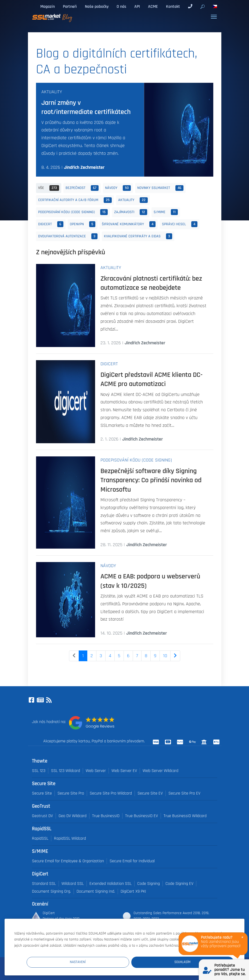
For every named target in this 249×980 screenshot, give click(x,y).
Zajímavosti (131, 212)
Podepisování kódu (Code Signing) (73, 212)
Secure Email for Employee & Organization (68, 861)
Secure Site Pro (71, 793)
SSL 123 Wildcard (66, 771)
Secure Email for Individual (132, 861)
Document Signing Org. (51, 891)
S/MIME (166, 212)
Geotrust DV (42, 816)
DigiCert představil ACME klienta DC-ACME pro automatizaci (151, 379)
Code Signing (149, 884)
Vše (49, 188)
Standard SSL (44, 884)
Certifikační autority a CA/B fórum (75, 200)
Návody (118, 188)
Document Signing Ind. (96, 891)
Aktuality (52, 92)
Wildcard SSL (73, 884)
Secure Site (42, 793)
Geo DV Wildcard (73, 816)
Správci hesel (180, 224)
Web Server (96, 771)
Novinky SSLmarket (160, 188)
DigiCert (51, 224)
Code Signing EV (179, 884)
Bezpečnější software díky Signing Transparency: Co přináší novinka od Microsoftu (151, 480)
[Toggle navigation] (214, 17)
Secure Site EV (150, 793)
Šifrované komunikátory (129, 224)
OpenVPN (83, 224)
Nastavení (135, 962)
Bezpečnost (82, 188)
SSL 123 (39, 771)
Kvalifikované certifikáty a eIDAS (138, 236)
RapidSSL (40, 838)
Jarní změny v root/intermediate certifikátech (86, 107)
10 (165, 656)
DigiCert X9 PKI (133, 891)
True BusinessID (106, 816)
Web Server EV (124, 771)
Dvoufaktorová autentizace (68, 236)
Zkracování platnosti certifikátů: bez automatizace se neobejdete (151, 283)
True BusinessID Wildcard (185, 816)
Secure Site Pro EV (184, 793)
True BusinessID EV (142, 816)
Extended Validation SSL (111, 884)
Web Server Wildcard (160, 771)
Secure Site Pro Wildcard (111, 793)
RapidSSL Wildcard (70, 838)
